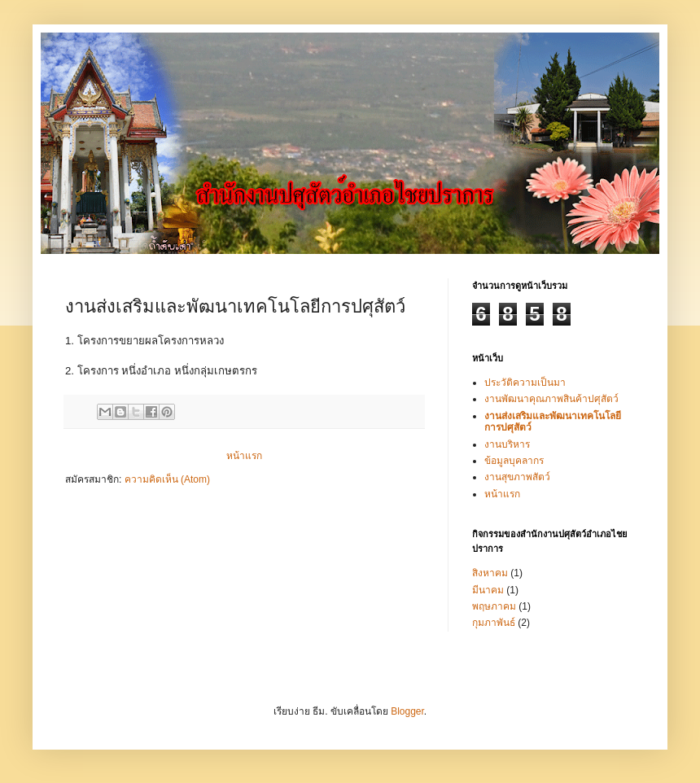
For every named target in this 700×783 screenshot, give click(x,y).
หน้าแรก (244, 456)
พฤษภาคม (494, 606)
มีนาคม (488, 590)
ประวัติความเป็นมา (525, 383)
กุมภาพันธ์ (494, 623)
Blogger (407, 711)
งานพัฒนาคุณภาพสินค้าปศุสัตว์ (551, 399)
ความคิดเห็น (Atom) (167, 479)
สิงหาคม (490, 573)
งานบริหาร (507, 444)
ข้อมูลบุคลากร (514, 461)
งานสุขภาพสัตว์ (517, 477)
